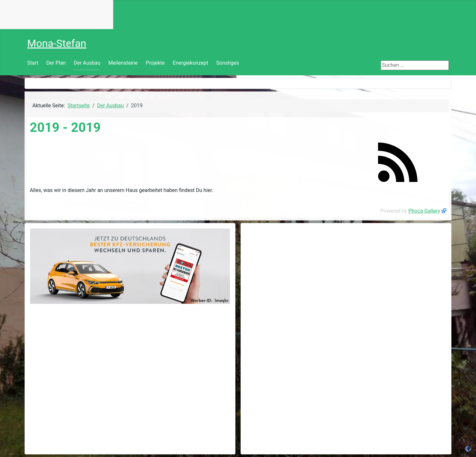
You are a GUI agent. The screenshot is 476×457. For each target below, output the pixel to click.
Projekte (155, 63)
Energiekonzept (190, 63)
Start (33, 63)
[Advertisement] (346, 274)
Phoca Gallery (424, 211)
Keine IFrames (57, 15)
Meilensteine (123, 63)
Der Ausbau (87, 63)
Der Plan (56, 63)
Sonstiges (228, 63)
